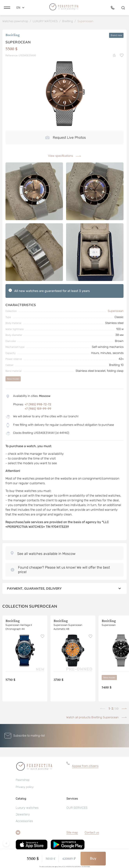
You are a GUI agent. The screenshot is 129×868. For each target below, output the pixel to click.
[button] (7, 8)
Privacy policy (25, 787)
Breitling (13, 35)
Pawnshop (23, 780)
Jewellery (23, 814)
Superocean (116, 311)
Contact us (92, 832)
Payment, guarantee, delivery (64, 588)
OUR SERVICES (77, 808)
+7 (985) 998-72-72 (38, 404)
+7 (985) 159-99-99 (38, 409)
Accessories (24, 821)
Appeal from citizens (85, 766)
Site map (72, 832)
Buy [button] (93, 858)
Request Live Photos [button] (66, 138)
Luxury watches (27, 808)
